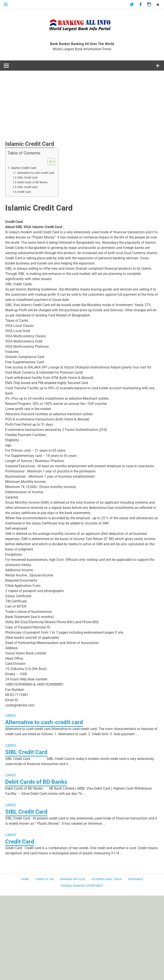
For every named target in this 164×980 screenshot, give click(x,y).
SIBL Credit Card (27, 178)
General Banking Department (82, 885)
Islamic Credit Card (24, 168)
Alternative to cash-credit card (36, 173)
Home (25, 879)
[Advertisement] (82, 108)
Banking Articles (73, 879)
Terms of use (45, 879)
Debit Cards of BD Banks (32, 182)
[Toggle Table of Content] (49, 162)
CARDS (11, 716)
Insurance (136, 879)
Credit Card (24, 192)
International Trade (107, 879)
